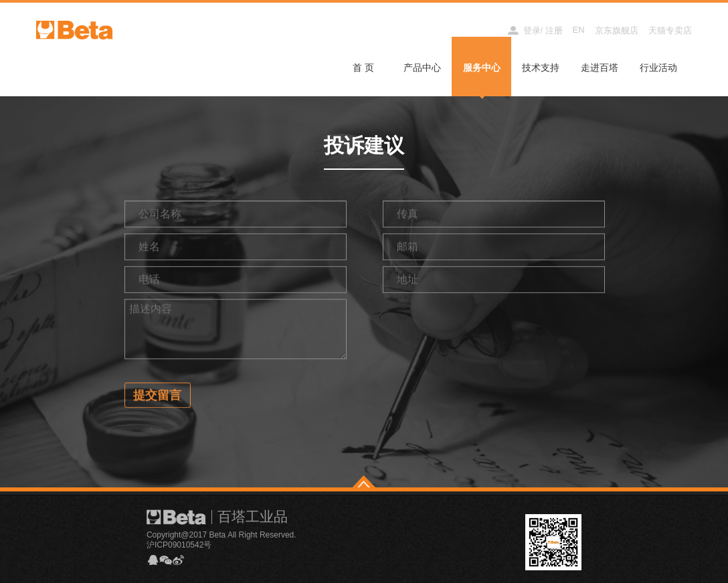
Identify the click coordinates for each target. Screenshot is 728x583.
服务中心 (482, 68)
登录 (532, 30)
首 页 (363, 68)
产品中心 (422, 68)
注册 (554, 30)
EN (579, 30)
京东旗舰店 (617, 30)
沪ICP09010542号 (179, 545)
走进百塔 (600, 68)
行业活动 (658, 68)
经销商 (482, 30)
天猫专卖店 (670, 30)
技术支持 (541, 68)
